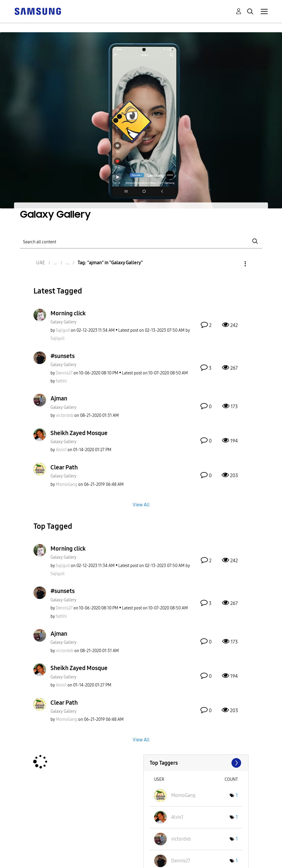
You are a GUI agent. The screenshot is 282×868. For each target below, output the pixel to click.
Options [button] (235, 264)
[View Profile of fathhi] (61, 381)
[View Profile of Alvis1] (61, 450)
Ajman (59, 398)
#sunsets (63, 356)
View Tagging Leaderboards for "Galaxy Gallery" (196, 763)
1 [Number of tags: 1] (237, 795)
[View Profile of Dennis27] (64, 373)
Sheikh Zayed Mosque (79, 433)
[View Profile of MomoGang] (67, 484)
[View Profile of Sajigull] (63, 330)
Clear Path (64, 467)
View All (141, 504)
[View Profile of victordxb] (65, 415)
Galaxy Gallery (63, 322)
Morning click (68, 313)
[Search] (141, 241)
